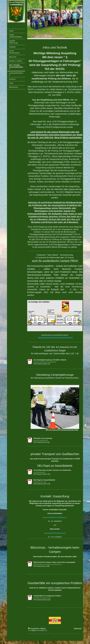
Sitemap (43, 628)
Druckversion (34, 628)
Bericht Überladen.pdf (41, 440)
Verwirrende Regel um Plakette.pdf (45, 362)
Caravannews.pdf (39, 472)
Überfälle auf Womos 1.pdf (42, 598)
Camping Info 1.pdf (40, 482)
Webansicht (78, 628)
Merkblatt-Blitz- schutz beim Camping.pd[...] (48, 564)
